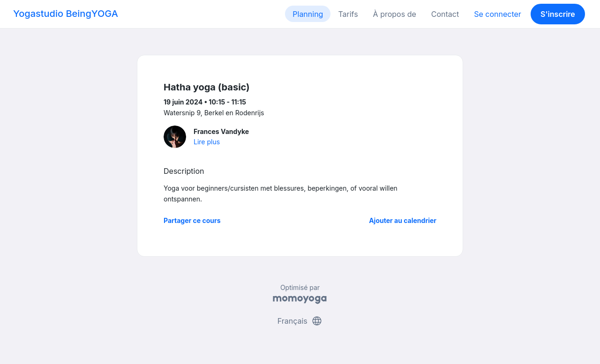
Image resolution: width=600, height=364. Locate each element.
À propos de (395, 14)
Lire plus (207, 142)
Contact (445, 14)
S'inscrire (558, 14)
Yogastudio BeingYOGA (66, 14)
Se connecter (498, 14)
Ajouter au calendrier (403, 220)
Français (300, 321)
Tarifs (348, 14)
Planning (308, 14)
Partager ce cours (192, 220)
